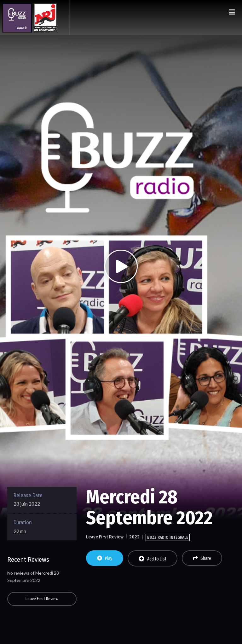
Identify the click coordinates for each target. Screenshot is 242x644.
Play (105, 558)
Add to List (153, 559)
